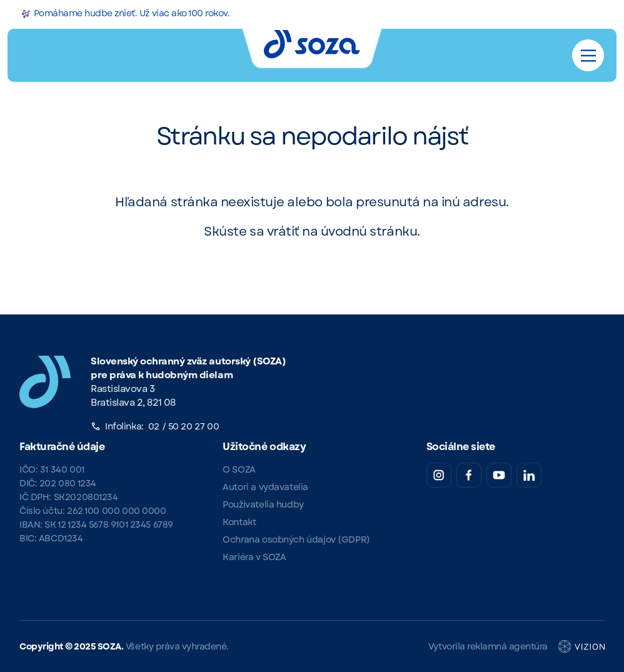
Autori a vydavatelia (265, 487)
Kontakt (239, 522)
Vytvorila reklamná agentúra (516, 646)
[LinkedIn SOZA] (529, 475)
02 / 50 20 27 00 (184, 426)
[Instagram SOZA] (439, 475)
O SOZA (239, 469)
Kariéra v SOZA (254, 557)
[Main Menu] (588, 56)
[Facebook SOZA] (469, 475)
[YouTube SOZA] (499, 475)
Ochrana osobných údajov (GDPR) (296, 539)
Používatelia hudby (263, 504)
